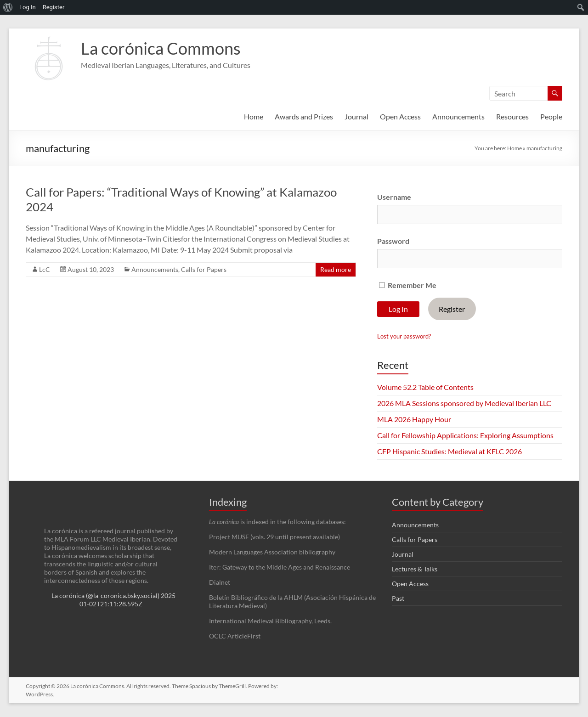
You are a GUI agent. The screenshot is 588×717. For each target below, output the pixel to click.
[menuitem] (8, 7)
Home (254, 116)
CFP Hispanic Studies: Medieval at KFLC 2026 (449, 451)
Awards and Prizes (304, 116)
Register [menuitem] (54, 7)
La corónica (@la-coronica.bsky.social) (105, 596)
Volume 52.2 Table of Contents (425, 387)
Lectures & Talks (415, 569)
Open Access (400, 116)
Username (394, 197)
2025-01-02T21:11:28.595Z (129, 600)
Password (393, 241)
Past (398, 598)
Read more (336, 269)
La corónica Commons (161, 48)
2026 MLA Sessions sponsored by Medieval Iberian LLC (464, 403)
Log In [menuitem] (28, 7)
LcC (45, 269)
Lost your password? (404, 336)
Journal (356, 116)
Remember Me (408, 285)
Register (452, 309)
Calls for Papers (204, 269)
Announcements (458, 116)
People (551, 116)
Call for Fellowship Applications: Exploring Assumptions (465, 435)
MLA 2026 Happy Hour (414, 419)
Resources (512, 116)
